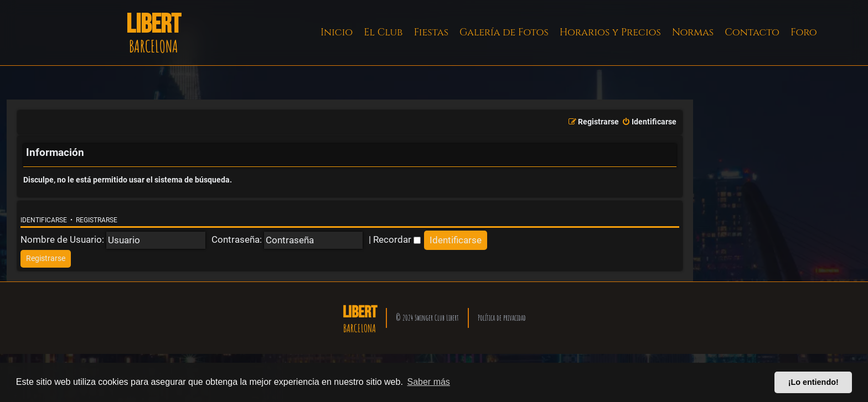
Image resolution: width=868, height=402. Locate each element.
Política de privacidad (502, 318)
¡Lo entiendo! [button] (813, 382)
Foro (804, 32)
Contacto (752, 32)
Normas (693, 32)
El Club (383, 32)
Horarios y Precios (610, 32)
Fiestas (431, 32)
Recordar (397, 239)
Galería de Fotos (504, 32)
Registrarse (97, 220)
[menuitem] (649, 122)
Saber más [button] (429, 382)
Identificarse (44, 220)
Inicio (337, 32)
